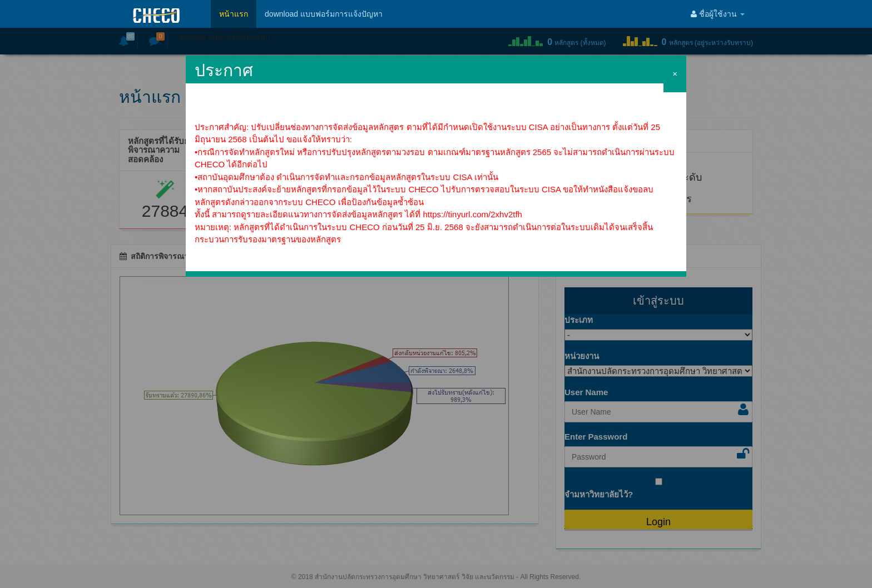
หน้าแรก (234, 14)
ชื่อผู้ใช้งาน (718, 14)
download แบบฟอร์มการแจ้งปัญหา (324, 14)
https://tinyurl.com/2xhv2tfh (473, 214)
